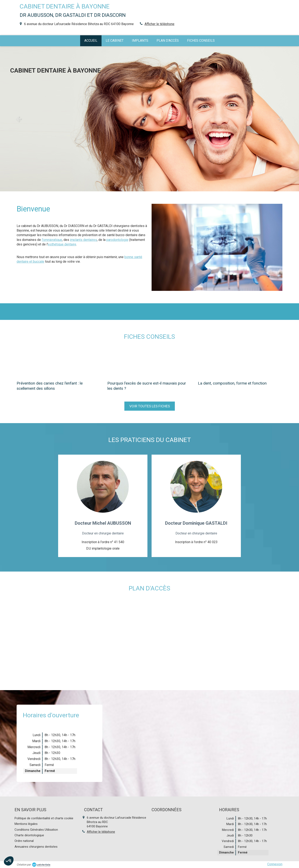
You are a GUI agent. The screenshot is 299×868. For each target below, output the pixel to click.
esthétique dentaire (62, 244)
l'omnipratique (52, 240)
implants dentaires (83, 240)
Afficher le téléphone (159, 24)
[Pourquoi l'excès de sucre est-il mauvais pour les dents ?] (150, 362)
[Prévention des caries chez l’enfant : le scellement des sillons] (59, 362)
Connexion (275, 864)
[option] (149, 119)
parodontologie (117, 240)
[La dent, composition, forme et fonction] (240, 362)
